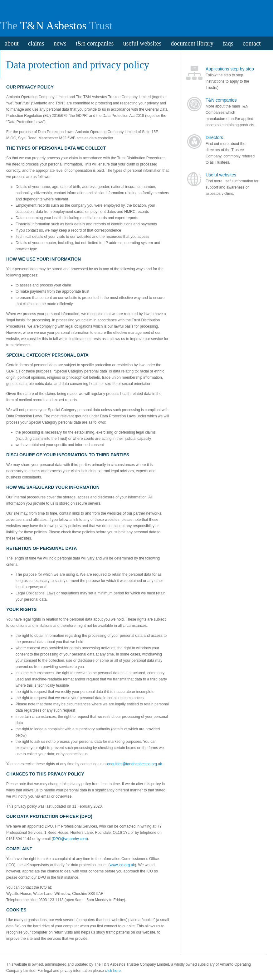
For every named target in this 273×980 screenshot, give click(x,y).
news (60, 43)
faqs (228, 43)
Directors (214, 137)
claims (36, 43)
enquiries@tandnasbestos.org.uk (134, 764)
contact (252, 43)
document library (192, 43)
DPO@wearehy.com (70, 839)
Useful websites (221, 175)
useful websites (142, 43)
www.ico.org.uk (122, 865)
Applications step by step (230, 69)
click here (113, 971)
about (12, 43)
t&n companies (95, 43)
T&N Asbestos (53, 26)
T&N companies (221, 100)
